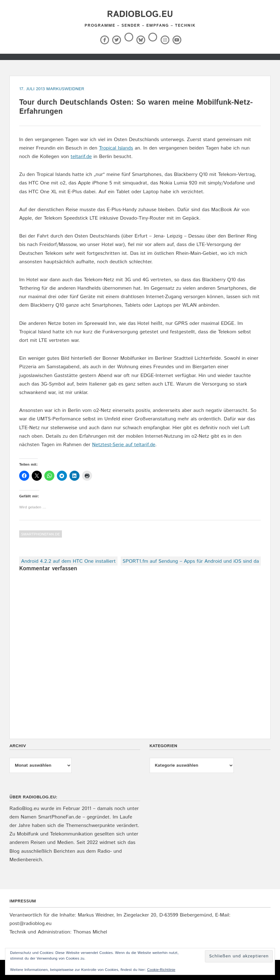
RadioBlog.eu (140, 14)
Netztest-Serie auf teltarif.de (124, 445)
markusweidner (65, 89)
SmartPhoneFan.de (41, 534)
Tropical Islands (116, 148)
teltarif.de (81, 157)
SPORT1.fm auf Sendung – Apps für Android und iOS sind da (191, 561)
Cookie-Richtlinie (161, 970)
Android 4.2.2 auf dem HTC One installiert (68, 561)
